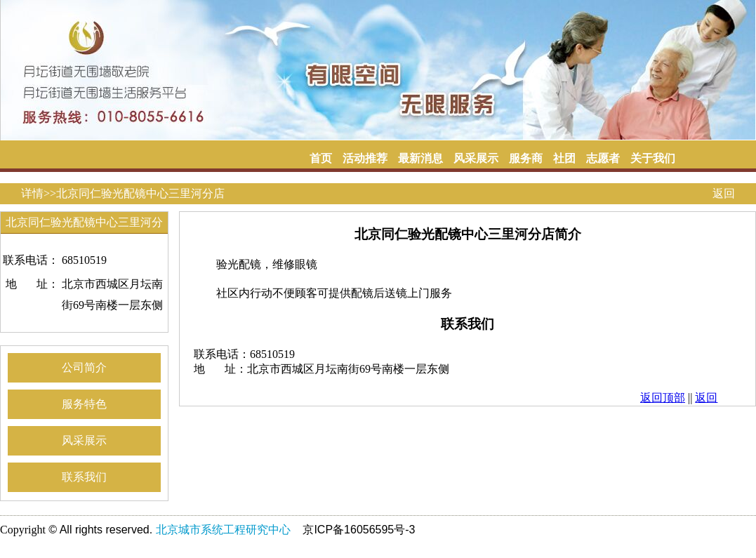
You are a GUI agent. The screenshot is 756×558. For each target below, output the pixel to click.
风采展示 (476, 158)
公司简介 (84, 367)
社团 (564, 158)
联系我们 (84, 477)
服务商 (526, 158)
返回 (724, 193)
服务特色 (84, 404)
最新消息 (420, 158)
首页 (321, 158)
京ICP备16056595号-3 (359, 530)
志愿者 (603, 158)
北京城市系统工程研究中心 (223, 530)
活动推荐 (365, 158)
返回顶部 (663, 398)
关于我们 (653, 158)
